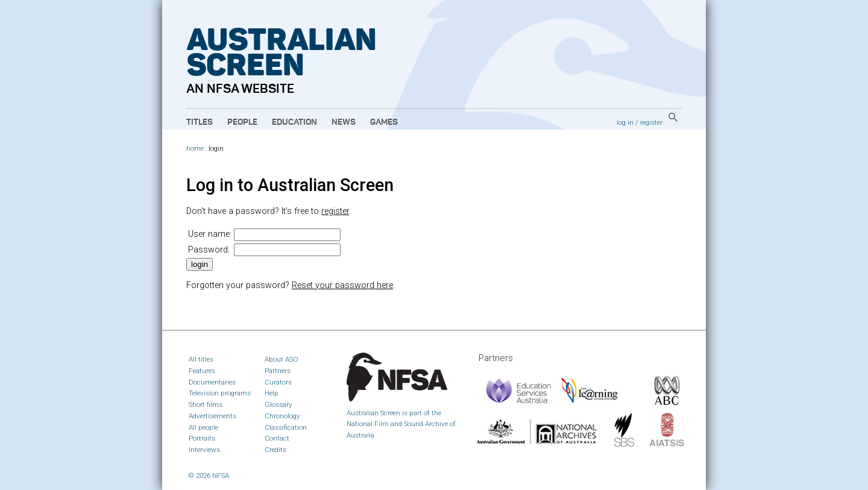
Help (272, 393)
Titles (200, 122)
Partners (278, 371)
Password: (209, 250)
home (195, 149)
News (344, 122)
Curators (278, 382)
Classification (286, 427)
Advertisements (212, 416)
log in (625, 122)
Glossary (278, 404)
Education (294, 122)
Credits (275, 450)
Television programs (220, 393)
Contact (277, 438)
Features (202, 371)
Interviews (204, 450)
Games (384, 122)
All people (203, 427)
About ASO (281, 359)
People (242, 122)
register (651, 122)
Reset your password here (342, 285)
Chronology (282, 416)
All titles (201, 359)
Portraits (202, 438)
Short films (206, 404)
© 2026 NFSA (209, 476)
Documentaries (212, 382)
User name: (210, 234)
